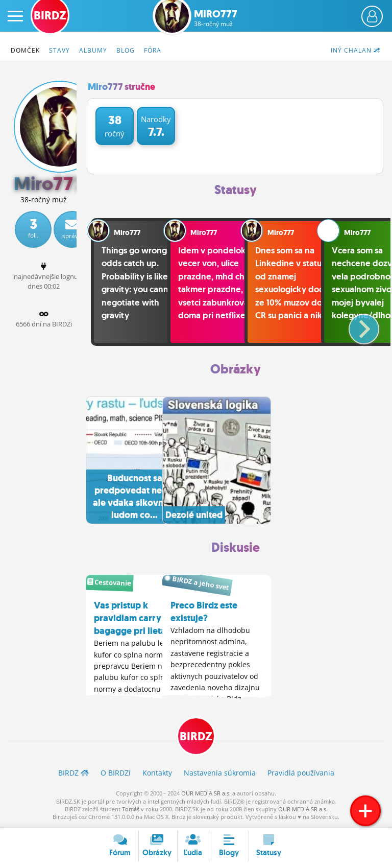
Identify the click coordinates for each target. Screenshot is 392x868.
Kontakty (157, 774)
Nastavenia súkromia (220, 774)
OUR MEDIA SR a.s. (206, 794)
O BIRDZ (116, 774)
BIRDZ (196, 738)
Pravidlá (301, 774)
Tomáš (131, 810)
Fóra (153, 50)
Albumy (93, 50)
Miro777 (215, 18)
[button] (356, 325)
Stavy (59, 50)
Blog (126, 50)
